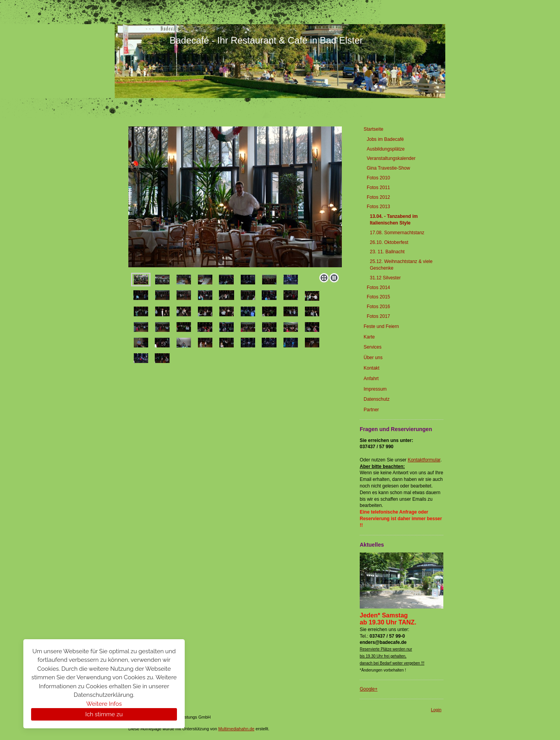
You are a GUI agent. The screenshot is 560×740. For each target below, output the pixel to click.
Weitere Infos (104, 704)
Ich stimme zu (104, 714)
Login (436, 710)
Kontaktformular (424, 460)
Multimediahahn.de (236, 729)
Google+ (369, 689)
